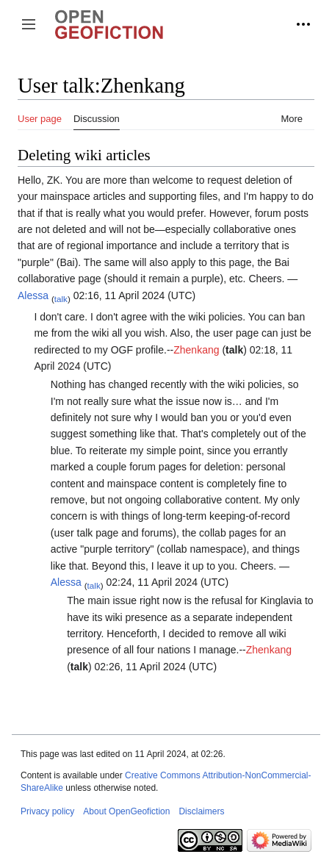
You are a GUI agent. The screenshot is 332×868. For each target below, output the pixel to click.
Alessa (33, 295)
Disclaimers (201, 811)
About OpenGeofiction (126, 811)
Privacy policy (47, 811)
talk (61, 298)
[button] (29, 24)
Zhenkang (196, 350)
